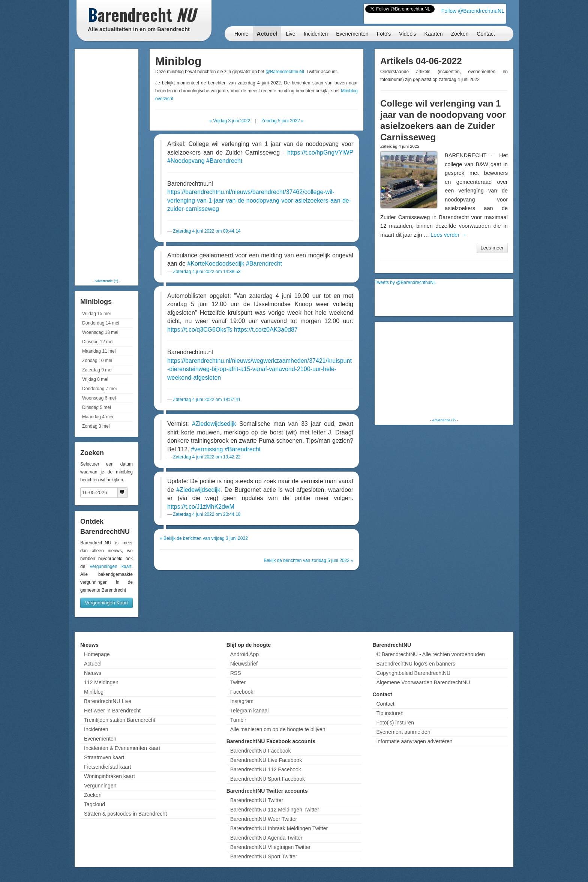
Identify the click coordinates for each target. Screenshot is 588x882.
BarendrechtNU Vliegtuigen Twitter (271, 847)
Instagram (242, 701)
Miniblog (94, 692)
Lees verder (448, 235)
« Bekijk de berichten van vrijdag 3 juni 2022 (204, 538)
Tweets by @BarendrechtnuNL (405, 282)
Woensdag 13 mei (100, 332)
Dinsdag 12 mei (98, 342)
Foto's (384, 34)
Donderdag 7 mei (99, 389)
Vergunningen (100, 786)
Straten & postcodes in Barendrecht (125, 814)
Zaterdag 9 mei (97, 370)
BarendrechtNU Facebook (261, 751)
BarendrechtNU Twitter (257, 800)
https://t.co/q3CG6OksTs (200, 330)
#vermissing (207, 449)
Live (291, 34)
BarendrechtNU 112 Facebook (266, 769)
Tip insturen (390, 713)
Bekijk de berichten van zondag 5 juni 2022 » (308, 560)
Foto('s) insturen (395, 723)
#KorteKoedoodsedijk (216, 264)
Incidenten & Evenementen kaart (122, 748)
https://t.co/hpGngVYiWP (320, 153)
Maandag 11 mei (99, 351)
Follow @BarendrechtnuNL (473, 11)
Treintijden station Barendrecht (120, 720)
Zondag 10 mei (97, 361)
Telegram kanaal (250, 711)
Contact (486, 34)
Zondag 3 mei (96, 426)
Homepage (97, 654)
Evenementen (352, 34)
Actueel (267, 34)
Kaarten (434, 34)
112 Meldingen (101, 682)
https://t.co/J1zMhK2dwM (201, 507)
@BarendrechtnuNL (285, 72)
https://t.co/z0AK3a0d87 (266, 330)
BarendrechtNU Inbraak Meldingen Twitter (279, 828)
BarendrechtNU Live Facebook (266, 760)
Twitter (238, 682)
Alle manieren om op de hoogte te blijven (278, 729)
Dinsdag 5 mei (97, 407)
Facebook (242, 692)
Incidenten (316, 34)
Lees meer (492, 248)
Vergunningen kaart (111, 566)
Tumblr (238, 720)
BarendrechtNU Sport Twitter (264, 856)
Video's (407, 34)
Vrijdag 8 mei (95, 379)
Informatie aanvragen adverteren (414, 741)
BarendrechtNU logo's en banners (415, 664)
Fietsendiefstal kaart (107, 767)
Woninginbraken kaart (109, 776)
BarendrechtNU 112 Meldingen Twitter (275, 810)
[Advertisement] (106, 163)
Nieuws (93, 673)
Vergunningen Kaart (107, 603)
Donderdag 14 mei (101, 323)
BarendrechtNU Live (108, 701)
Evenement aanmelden (403, 732)
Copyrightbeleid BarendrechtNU (413, 673)
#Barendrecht (224, 161)
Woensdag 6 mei (99, 398)
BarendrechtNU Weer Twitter (264, 819)
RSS (236, 673)
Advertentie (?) (106, 281)
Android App (244, 654)
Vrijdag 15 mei (96, 314)
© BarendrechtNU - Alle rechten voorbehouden (430, 654)
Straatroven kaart (104, 757)
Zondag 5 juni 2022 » (283, 121)
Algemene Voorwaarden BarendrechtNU (423, 682)
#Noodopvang (186, 161)
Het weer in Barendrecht (112, 711)
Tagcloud (94, 804)
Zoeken (460, 34)
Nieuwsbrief (244, 664)
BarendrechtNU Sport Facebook (268, 779)
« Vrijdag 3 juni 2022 (230, 121)
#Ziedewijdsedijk (214, 424)
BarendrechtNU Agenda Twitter (266, 838)
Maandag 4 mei (98, 417)
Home (241, 34)
